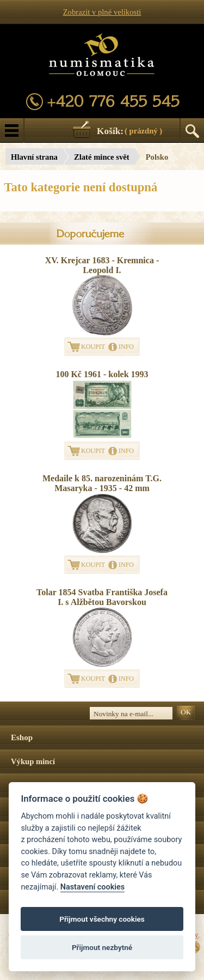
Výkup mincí (33, 761)
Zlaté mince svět (102, 157)
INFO (126, 347)
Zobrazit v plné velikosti (102, 12)
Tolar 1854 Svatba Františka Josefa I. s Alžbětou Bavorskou (102, 597)
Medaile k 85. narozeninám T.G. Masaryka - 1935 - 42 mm (102, 483)
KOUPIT (93, 347)
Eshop (22, 737)
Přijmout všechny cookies (102, 919)
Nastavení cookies (92, 887)
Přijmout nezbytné (102, 947)
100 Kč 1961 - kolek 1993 (102, 374)
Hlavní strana (34, 157)
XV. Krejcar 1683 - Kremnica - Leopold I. (102, 265)
